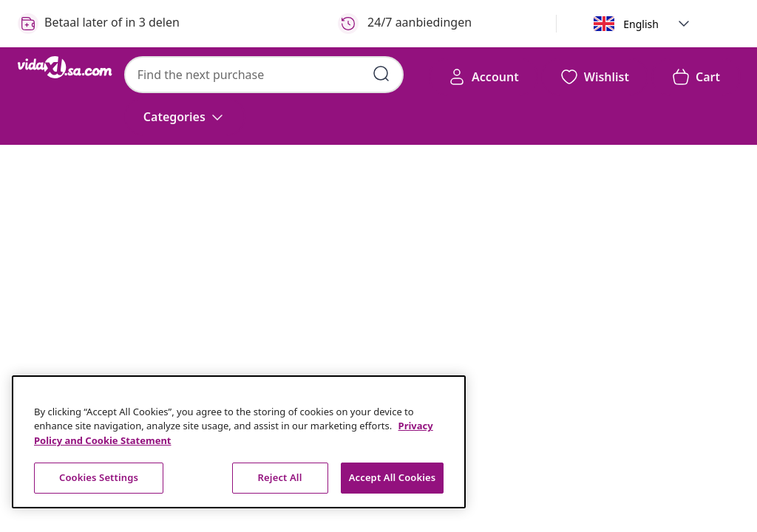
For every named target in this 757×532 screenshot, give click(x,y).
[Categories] (185, 117)
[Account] (483, 77)
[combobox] (264, 75)
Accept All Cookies (393, 477)
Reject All (280, 477)
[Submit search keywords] (381, 74)
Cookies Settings (99, 477)
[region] (239, 442)
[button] (684, 24)
